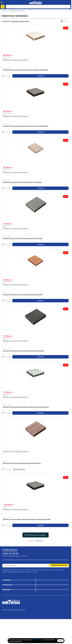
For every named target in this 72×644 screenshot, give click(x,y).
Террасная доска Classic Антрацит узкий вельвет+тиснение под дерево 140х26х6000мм (27, 519)
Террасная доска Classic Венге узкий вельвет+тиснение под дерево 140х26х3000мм (26, 126)
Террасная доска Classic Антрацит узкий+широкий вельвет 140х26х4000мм (23, 351)
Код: (4, 68)
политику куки (37, 640)
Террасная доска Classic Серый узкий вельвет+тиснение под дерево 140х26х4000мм (26, 407)
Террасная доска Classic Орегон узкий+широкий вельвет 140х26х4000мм (23, 295)
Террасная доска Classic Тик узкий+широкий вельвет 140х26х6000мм (22, 463)
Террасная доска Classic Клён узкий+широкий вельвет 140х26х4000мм (22, 182)
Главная (4, 11)
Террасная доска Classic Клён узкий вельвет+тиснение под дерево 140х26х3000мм (25, 70)
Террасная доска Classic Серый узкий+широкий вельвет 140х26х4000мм (23, 238)
